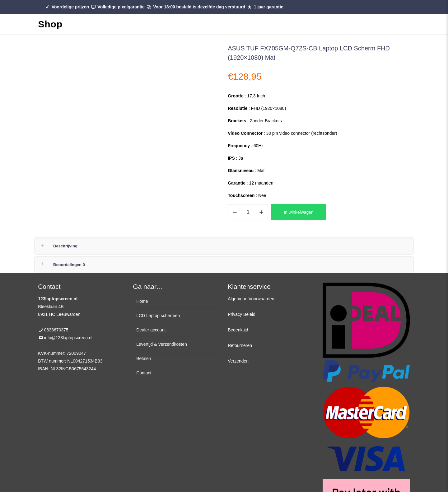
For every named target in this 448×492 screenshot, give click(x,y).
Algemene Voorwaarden (251, 299)
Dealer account (151, 330)
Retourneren (240, 345)
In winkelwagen (299, 212)
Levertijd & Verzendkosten (162, 344)
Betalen (144, 358)
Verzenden (238, 361)
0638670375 (56, 330)
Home (142, 301)
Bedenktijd (238, 330)
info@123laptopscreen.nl (68, 338)
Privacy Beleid (242, 314)
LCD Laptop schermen (158, 316)
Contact (144, 373)
